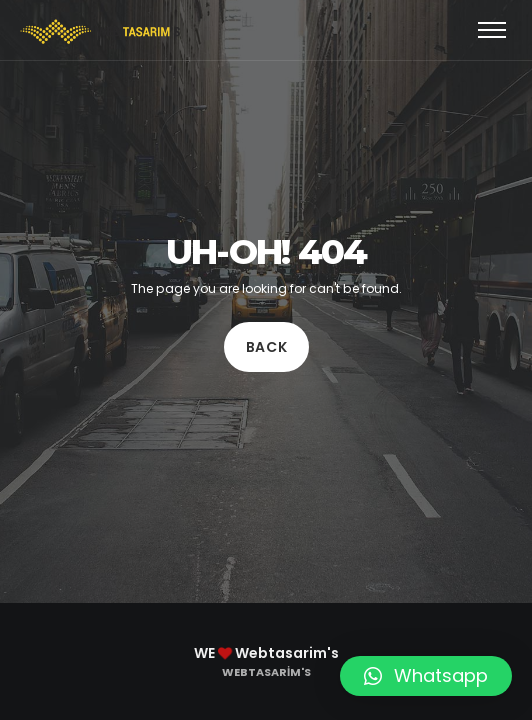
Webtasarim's (266, 672)
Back (266, 347)
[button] (426, 676)
